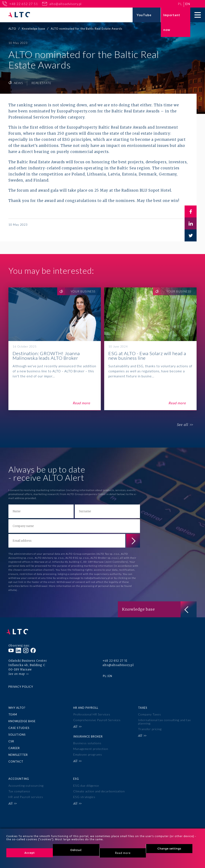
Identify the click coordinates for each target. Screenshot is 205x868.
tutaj (14, 590)
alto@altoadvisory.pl (65, 4)
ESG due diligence (86, 781)
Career (14, 744)
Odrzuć (76, 850)
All (75, 723)
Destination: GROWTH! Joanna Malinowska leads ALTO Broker (55, 349)
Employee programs (88, 750)
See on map (17, 671)
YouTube (144, 15)
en (188, 4)
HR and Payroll (86, 705)
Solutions (17, 731)
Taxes (143, 705)
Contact (16, 757)
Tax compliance (19, 787)
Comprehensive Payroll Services (97, 717)
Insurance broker (88, 733)
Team (13, 711)
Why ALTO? (17, 705)
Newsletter (18, 751)
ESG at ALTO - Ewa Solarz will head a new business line (150, 349)
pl (180, 4)
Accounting (19, 775)
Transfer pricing (150, 725)
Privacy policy (21, 684)
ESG (76, 775)
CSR (11, 738)
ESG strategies (84, 792)
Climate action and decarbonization (99, 787)
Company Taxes (149, 712)
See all (181, 425)
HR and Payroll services (26, 792)
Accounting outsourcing (26, 781)
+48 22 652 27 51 (24, 4)
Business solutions (87, 740)
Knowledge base (22, 718)
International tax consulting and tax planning (164, 719)
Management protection (91, 745)
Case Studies (19, 725)
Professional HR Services (92, 712)
